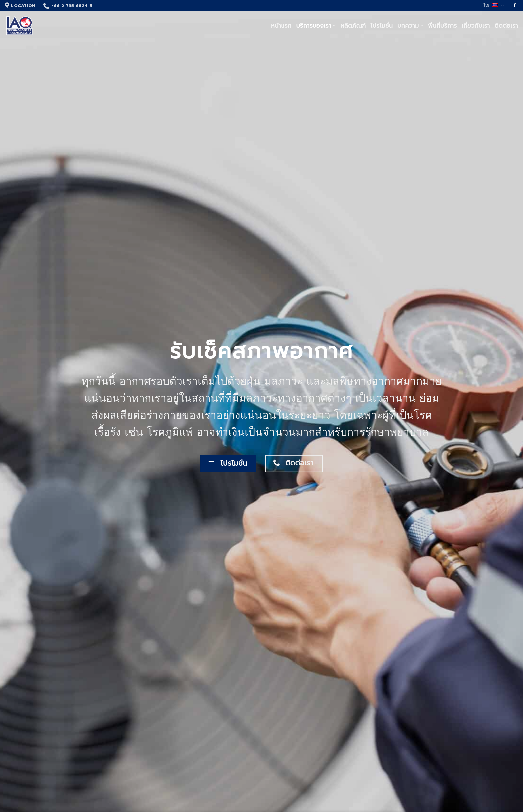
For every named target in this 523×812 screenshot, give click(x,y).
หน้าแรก (281, 26)
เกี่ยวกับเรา (476, 26)
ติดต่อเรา (506, 26)
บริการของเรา (316, 26)
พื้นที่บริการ (442, 26)
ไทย (494, 6)
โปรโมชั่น (381, 26)
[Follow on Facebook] (515, 6)
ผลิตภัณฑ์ (353, 26)
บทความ (410, 26)
